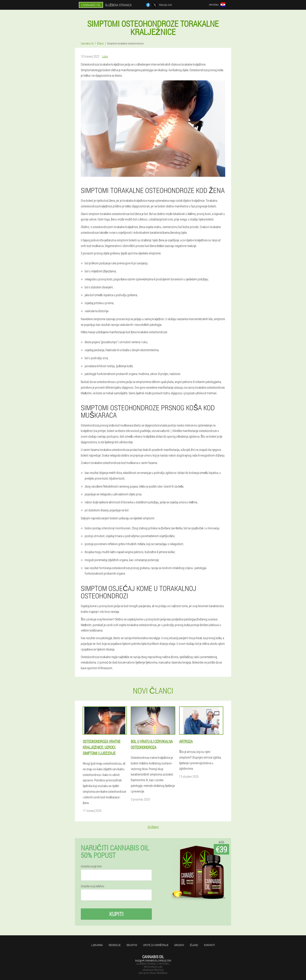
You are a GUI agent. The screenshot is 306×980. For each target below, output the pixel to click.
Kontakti (209, 945)
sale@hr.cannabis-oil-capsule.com (153, 960)
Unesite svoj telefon (93, 886)
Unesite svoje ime (91, 866)
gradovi (179, 945)
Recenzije (115, 945)
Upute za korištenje (156, 945)
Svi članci (153, 827)
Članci (194, 945)
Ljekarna (97, 945)
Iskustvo (132, 945)
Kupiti (116, 914)
